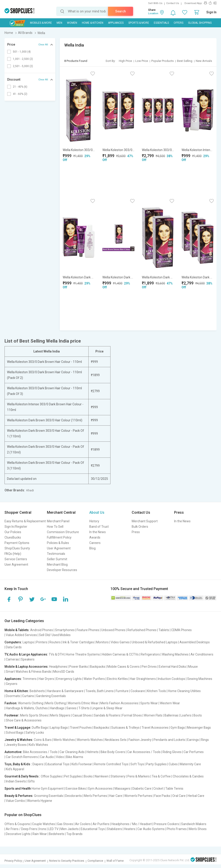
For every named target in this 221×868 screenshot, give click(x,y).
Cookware (138, 691)
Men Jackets (70, 829)
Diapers (38, 764)
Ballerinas (171, 715)
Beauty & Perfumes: (19, 796)
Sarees (71, 708)
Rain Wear (40, 834)
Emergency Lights (69, 679)
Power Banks (79, 667)
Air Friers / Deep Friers (22, 829)
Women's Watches (90, 740)
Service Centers (16, 559)
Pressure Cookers (166, 824)
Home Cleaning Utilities (184, 691)
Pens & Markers (139, 776)
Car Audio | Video (52, 757)
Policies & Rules (58, 543)
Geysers (12, 684)
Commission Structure (63, 532)
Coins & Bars (43, 740)
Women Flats (153, 715)
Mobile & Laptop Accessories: (26, 667)
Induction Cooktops (172, 679)
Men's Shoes (198, 829)
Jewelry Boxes (16, 745)
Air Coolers (83, 824)
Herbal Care (196, 796)
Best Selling (185, 61)
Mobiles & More (41, 23)
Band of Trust (99, 527)
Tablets (164, 630)
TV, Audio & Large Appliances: (26, 654)
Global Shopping (200, 23)
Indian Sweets (16, 781)
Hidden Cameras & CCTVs (120, 654)
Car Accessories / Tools (144, 752)
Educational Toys (57, 764)
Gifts (31, 781)
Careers (95, 543)
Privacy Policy (13, 861)
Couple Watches (44, 824)
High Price (125, 61)
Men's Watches (64, 740)
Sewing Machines (200, 679)
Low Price (142, 61)
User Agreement (16, 565)
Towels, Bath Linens (100, 691)
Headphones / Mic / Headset (132, 824)
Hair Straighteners (143, 679)
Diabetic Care (142, 789)
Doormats (13, 696)
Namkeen (102, 776)
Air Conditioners (202, 654)
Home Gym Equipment (48, 789)
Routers (55, 642)
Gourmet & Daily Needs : (22, 776)
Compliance (95, 861)
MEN (59, 23)
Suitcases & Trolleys (125, 728)
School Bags (15, 733)
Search (121, 11)
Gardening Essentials (51, 696)
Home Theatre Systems (83, 654)
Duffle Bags (40, 728)
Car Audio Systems (151, 829)
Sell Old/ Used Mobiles (55, 635)
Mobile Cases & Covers (123, 667)
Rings (205, 740)
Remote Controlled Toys (111, 764)
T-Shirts (84, 708)
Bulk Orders (140, 527)
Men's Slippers (60, 715)
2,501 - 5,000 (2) (23, 66)
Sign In (211, 12)
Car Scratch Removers (22, 757)
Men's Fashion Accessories (119, 703)
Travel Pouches (81, 728)
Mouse (193, 667)
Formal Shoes (132, 715)
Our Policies (13, 532)
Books (88, 776)
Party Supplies (156, 764)
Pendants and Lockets (169, 740)
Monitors (102, 642)
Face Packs (162, 796)
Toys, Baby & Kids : (18, 764)
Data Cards (14, 647)
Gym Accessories (100, 789)
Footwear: (12, 715)
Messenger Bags (199, 728)
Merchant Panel (58, 521)
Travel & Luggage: (18, 728)
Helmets (93, 752)
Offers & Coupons (17, 824)
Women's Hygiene (40, 801)
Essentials (161, 23)
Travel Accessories (155, 728)
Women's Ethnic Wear (83, 703)
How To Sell (55, 527)
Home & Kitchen (93, 23)
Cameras (12, 659)
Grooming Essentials (49, 796)
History (94, 521)
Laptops (28, 642)
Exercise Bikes (76, 789)
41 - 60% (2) (20, 94)
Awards (95, 537)
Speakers (28, 659)
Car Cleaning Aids (72, 752)
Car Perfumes (194, 752)
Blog (92, 548)
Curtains (28, 696)
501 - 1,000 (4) (22, 52)
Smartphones (65, 630)
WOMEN (72, 23)
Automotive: (13, 752)
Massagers (122, 789)
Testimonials (56, 554)
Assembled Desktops (195, 642)
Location (153, 13)
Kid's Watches (38, 745)
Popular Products (162, 61)
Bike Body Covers (113, 752)
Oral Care (179, 796)
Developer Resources (62, 570)
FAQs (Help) (13, 554)
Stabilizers (114, 829)
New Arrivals (204, 61)
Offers (178, 23)
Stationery (118, 776)
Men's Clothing (56, 703)
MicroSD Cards (64, 672)
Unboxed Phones (113, 630)
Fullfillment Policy (59, 537)
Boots (198, 715)
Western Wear (170, 703)
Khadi (30, 490)
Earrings (193, 740)
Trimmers (30, 679)
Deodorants (74, 796)
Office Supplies (51, 776)
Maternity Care (190, 764)
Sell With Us (155, 3)
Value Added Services (21, 635)
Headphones (58, 667)
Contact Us (173, 3)
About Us (97, 512)
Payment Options (17, 543)
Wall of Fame (115, 861)
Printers (42, 642)
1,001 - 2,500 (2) (23, 59)
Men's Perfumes (96, 796)
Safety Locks (35, 733)
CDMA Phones (181, 630)
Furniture (122, 691)
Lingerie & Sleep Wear (107, 708)
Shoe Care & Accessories (24, 720)
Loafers (186, 715)
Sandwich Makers (194, 824)
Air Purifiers (101, 824)
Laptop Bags (59, 728)
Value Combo (15, 801)
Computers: (13, 642)
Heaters (130, 829)
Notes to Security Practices (67, 861)
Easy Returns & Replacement (25, 521)
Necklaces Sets (116, 740)
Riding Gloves (172, 752)
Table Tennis (174, 789)
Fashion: (11, 703)
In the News (98, 532)
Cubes (173, 764)
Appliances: (13, 679)
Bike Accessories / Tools (40, 752)
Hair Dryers (46, 679)
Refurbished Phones (142, 630)
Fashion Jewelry (140, 740)
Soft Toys (137, 764)
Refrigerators (150, 654)
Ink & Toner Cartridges (78, 642)
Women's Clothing (31, 703)
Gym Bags (178, 728)
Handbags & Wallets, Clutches (27, 708)
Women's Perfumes (138, 796)
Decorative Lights (18, 834)
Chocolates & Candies (188, 776)
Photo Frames (177, 829)
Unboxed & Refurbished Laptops (155, 642)
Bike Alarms (75, 757)
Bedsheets (37, 691)
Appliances (116, 23)
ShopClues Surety (17, 548)
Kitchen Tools (157, 691)
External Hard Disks (172, 667)
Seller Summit (57, 559)
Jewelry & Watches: (19, 740)
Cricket (158, 789)
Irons (43, 829)
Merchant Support (145, 521)
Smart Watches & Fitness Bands (29, 672)
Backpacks (98, 667)
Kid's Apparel (15, 769)
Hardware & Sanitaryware (65, 691)
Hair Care (116, 796)
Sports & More (139, 23)
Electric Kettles (117, 679)
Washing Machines (175, 654)
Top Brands (74, 834)
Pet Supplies (73, 776)
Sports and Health (18, 789)
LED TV (53, 829)
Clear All (43, 45)
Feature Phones (88, 630)
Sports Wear (149, 703)
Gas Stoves (65, 824)
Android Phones (42, 630)
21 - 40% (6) (20, 87)
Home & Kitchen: (17, 691)
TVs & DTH (56, 654)
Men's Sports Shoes (34, 715)
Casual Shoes (82, 715)
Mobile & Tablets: (17, 630)
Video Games (120, 642)
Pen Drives (149, 667)
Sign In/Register (16, 527)
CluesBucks (13, 537)
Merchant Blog (57, 565)
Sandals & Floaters (107, 715)
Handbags (57, 708)
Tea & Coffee (161, 776)
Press (136, 532)
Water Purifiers (94, 679)
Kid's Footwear (82, 764)
